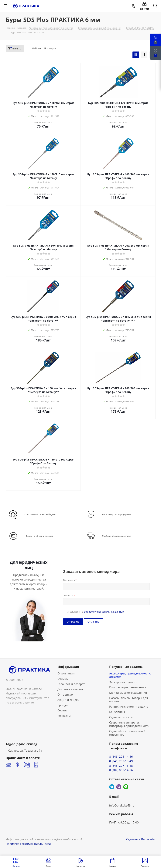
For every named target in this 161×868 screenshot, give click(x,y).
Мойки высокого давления (128, 693)
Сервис (62, 710)
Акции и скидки (69, 700)
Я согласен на (96, 612)
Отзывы (63, 679)
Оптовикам (65, 694)
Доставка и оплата (70, 689)
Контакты (64, 716)
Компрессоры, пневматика (128, 687)
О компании (66, 673)
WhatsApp (126, 787)
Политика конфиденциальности (28, 844)
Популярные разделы (126, 667)
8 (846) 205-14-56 (121, 757)
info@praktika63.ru (122, 805)
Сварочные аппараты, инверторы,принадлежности (129, 724)
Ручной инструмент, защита (129, 707)
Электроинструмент (123, 682)
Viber (119, 787)
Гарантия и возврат (71, 684)
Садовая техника (121, 717)
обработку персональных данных (104, 612)
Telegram (112, 787)
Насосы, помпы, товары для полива (128, 700)
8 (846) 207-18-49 (121, 761)
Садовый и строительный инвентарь (127, 733)
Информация (68, 667)
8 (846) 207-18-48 (121, 766)
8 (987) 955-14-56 (121, 770)
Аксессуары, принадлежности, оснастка (130, 675)
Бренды (63, 705)
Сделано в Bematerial (141, 839)
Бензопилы (117, 712)
